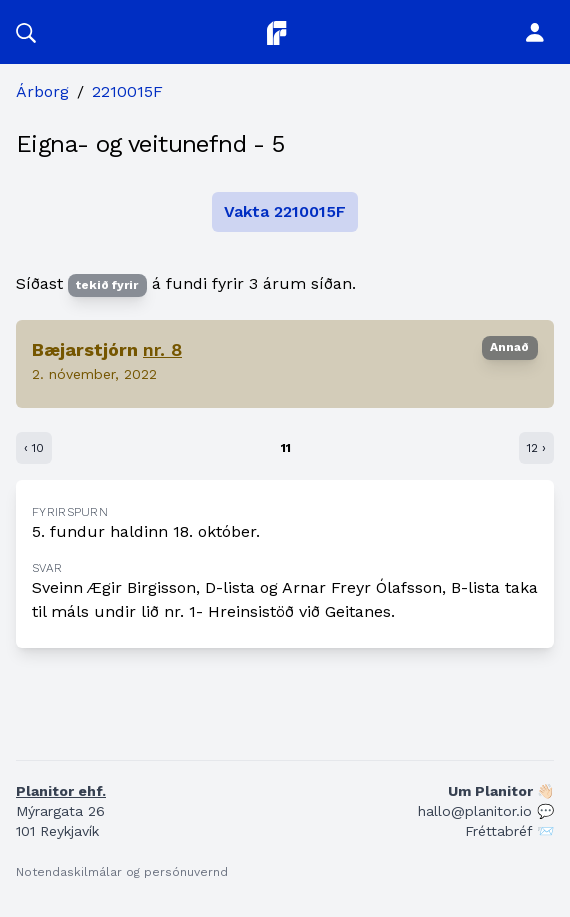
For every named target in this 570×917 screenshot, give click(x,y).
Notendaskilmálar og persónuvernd (122, 872)
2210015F (127, 91)
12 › (536, 448)
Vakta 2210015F (285, 211)
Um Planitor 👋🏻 (501, 791)
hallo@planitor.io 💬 (486, 811)
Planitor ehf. (61, 791)
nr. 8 (162, 349)
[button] (26, 32)
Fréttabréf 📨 (509, 831)
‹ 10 (34, 448)
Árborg (42, 91)
